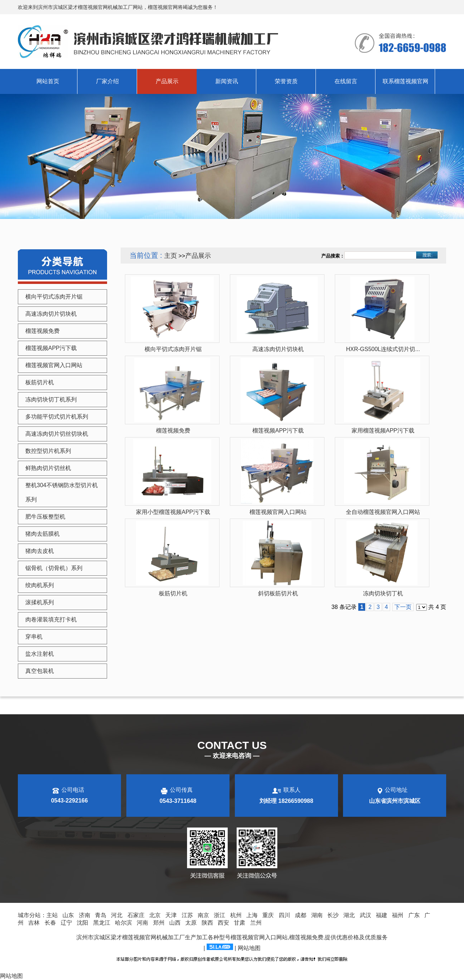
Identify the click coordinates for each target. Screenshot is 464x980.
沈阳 (82, 923)
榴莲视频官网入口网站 (278, 512)
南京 (203, 915)
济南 (85, 915)
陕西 (207, 923)
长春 (50, 923)
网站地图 (249, 948)
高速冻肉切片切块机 (278, 349)
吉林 (34, 923)
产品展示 (198, 256)
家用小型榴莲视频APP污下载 (173, 512)
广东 (414, 915)
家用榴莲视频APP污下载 (383, 431)
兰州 (256, 923)
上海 (252, 915)
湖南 (317, 915)
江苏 (187, 915)
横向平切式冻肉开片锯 (173, 349)
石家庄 (136, 915)
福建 (382, 915)
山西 (175, 923)
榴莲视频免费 (173, 431)
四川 (284, 915)
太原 (191, 923)
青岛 (101, 915)
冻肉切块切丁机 (383, 593)
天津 (171, 915)
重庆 (268, 915)
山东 (68, 915)
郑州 (159, 923)
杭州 (236, 915)
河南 (142, 923)
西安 (223, 923)
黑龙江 (102, 923)
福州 (398, 915)
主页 (171, 256)
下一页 (403, 607)
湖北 (349, 915)
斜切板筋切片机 (278, 593)
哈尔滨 (123, 923)
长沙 (333, 915)
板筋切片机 (173, 593)
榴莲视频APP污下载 (278, 431)
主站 (52, 915)
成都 (301, 915)
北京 (155, 915)
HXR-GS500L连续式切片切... (383, 349)
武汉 (365, 915)
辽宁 (66, 923)
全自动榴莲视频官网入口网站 (383, 512)
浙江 (220, 915)
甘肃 (239, 923)
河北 (117, 915)
